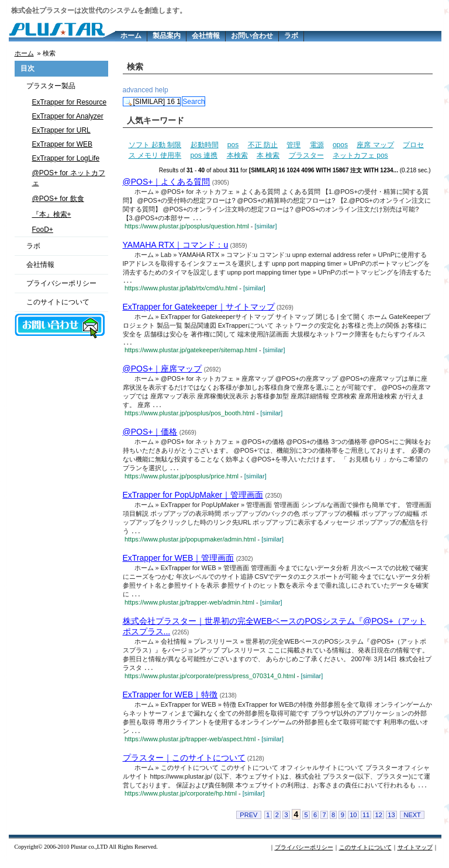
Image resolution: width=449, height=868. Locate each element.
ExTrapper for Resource (70, 102)
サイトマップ (415, 854)
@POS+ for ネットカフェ (69, 178)
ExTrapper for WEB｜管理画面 (179, 563)
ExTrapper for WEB (63, 144)
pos (233, 145)
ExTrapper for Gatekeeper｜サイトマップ (199, 308)
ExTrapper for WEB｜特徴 (170, 700)
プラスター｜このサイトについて (184, 764)
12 (379, 822)
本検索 (237, 155)
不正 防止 (263, 145)
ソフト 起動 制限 (155, 145)
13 (391, 822)
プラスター (306, 155)
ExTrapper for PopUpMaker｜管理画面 (193, 499)
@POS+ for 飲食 (58, 199)
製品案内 (167, 36)
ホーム (131, 36)
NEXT (412, 822)
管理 (293, 145)
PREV (248, 822)
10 (353, 822)
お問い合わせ (252, 36)
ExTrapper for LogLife (66, 158)
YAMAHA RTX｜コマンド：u (176, 245)
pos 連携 (204, 155)
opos (340, 145)
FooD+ (43, 230)
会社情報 (206, 36)
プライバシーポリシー (61, 283)
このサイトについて (58, 302)
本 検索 (268, 155)
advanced (138, 90)
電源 (317, 145)
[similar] (266, 227)
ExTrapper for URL (61, 130)
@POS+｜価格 (150, 435)
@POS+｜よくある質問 (167, 182)
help (162, 90)
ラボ (291, 36)
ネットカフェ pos (360, 155)
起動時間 (205, 145)
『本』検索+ (52, 214)
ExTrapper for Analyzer (68, 116)
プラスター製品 (51, 86)
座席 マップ (375, 145)
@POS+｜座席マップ (163, 371)
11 (366, 822)
